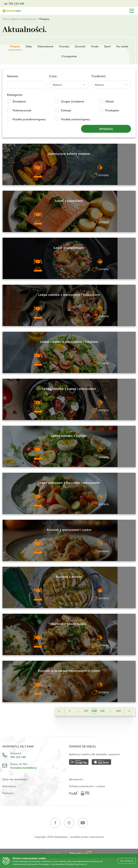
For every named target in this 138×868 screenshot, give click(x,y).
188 (94, 711)
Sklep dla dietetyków (15, 779)
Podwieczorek (22, 110)
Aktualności (30, 19)
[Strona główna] (12, 11)
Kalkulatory (9, 786)
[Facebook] (55, 823)
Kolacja (66, 110)
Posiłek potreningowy (76, 119)
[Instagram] (69, 823)
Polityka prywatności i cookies (87, 786)
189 (102, 711)
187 (86, 711)
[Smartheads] (81, 853)
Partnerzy (8, 793)
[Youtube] (83, 823)
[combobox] (69, 85)
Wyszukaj (106, 129)
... (78, 711)
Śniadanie (19, 101)
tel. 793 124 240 (14, 3)
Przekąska (112, 110)
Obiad (109, 101)
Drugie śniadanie (73, 101)
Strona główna (11, 19)
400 (118, 711)
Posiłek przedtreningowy (29, 119)
